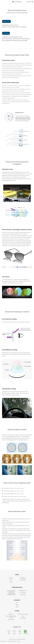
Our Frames (23, 593)
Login (17, 605)
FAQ (23, 616)
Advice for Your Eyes (23, 614)
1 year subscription (11, 591)
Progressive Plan (12, 595)
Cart (17, 607)
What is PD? (11, 619)
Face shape (23, 580)
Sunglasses (23, 578)
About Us (11, 614)
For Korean (23, 618)
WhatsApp (25, 634)
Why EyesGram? (23, 591)
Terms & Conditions (12, 641)
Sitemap (19, 641)
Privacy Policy (3, 641)
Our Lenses (23, 595)
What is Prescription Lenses (11, 617)
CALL (20, 634)
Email (14, 634)
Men (11, 580)
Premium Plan (12, 593)
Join (17, 603)
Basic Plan (12, 592)
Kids (11, 582)
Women (11, 578)
